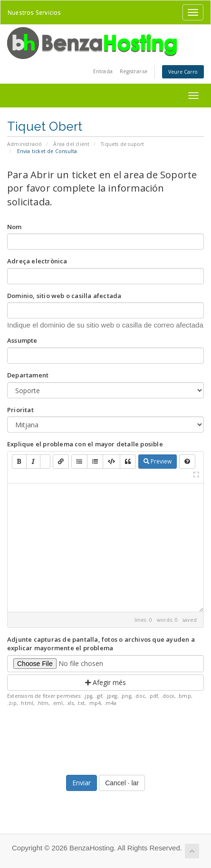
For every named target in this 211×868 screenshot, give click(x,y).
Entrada (103, 71)
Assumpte (22, 340)
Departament (28, 375)
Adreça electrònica (37, 261)
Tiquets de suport (122, 144)
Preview (158, 461)
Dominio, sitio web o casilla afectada (64, 296)
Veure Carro (183, 72)
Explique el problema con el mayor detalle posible (85, 444)
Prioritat (20, 410)
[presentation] (105, 738)
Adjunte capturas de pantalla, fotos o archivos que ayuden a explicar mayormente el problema (101, 644)
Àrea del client (71, 144)
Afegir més (105, 682)
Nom (14, 227)
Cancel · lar (122, 783)
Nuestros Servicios (34, 12)
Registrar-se (134, 71)
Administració (25, 144)
